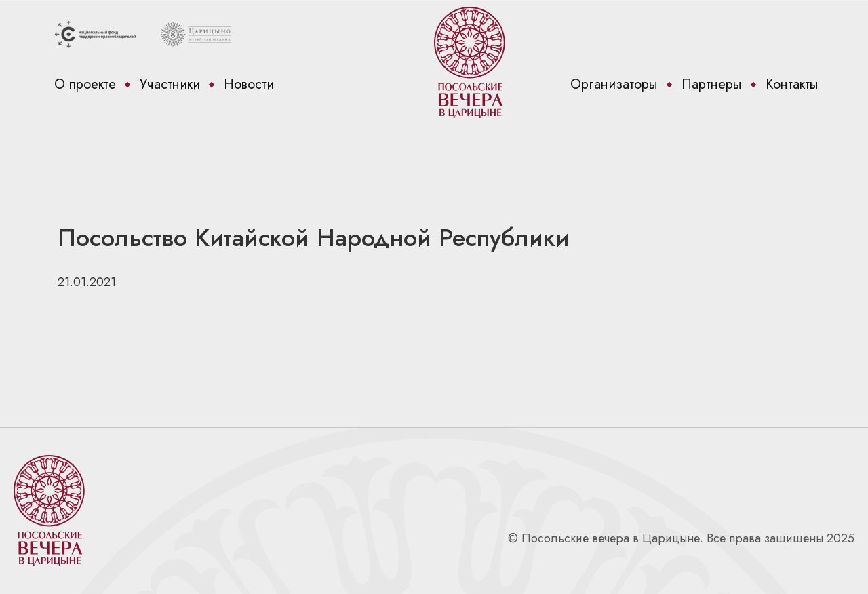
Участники (170, 84)
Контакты (792, 84)
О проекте (85, 84)
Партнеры (712, 84)
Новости (249, 84)
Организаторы (614, 84)
